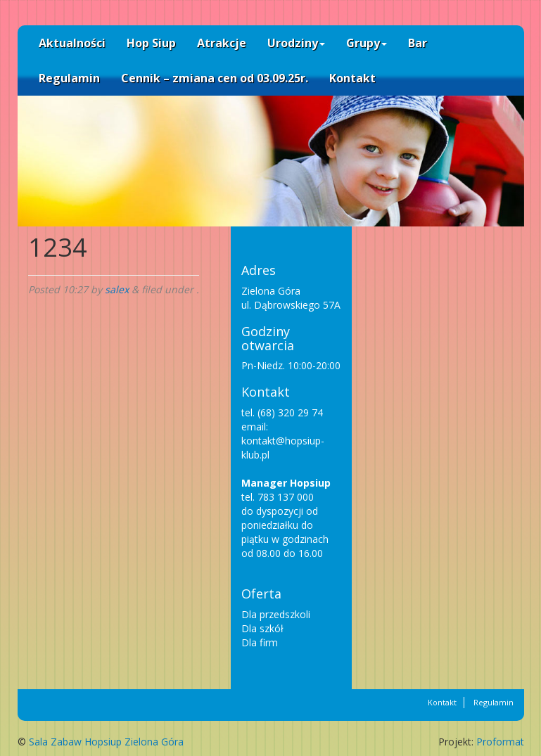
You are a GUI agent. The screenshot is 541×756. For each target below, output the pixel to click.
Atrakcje (222, 43)
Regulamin (69, 78)
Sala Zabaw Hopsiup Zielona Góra (106, 742)
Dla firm (260, 642)
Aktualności (72, 43)
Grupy (367, 43)
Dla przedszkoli (276, 614)
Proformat (500, 742)
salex (117, 289)
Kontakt (352, 78)
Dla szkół (262, 628)
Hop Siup (151, 43)
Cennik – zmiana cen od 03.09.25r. (215, 78)
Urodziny (296, 43)
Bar (418, 43)
